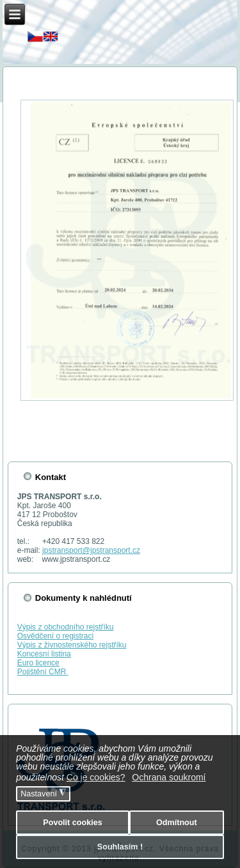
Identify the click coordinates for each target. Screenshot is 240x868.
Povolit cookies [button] (72, 823)
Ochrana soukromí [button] (169, 777)
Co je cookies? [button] (96, 777)
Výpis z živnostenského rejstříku (72, 645)
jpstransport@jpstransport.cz (91, 550)
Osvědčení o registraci (55, 636)
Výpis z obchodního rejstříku (66, 627)
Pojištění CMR (43, 672)
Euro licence (38, 663)
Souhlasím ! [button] (120, 847)
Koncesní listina (44, 654)
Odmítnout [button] (177, 823)
